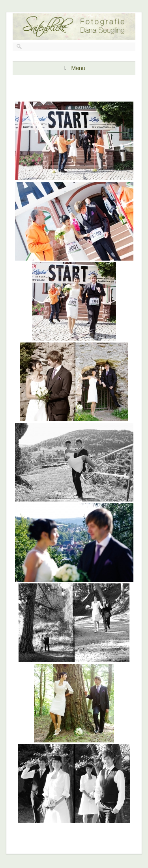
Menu (78, 68)
